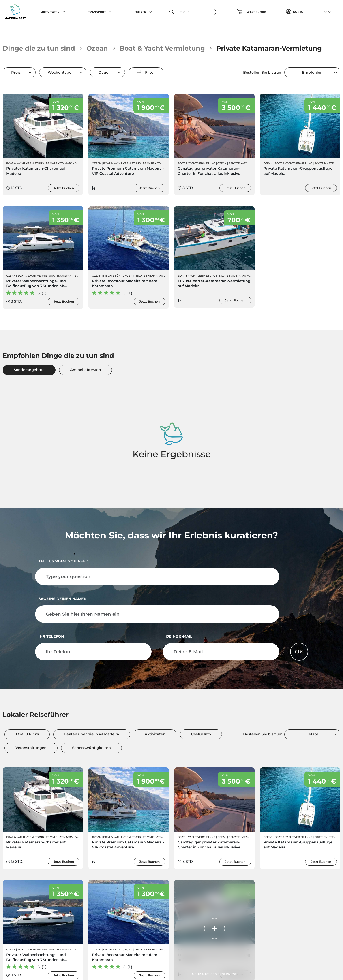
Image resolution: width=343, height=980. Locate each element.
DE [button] (325, 12)
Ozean (97, 48)
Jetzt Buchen (64, 188)
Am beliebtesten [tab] (86, 370)
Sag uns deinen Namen (63, 599)
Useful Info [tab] (201, 734)
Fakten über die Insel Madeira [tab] (92, 734)
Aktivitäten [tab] (155, 734)
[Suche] (196, 12)
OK (299, 652)
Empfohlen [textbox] (312, 72)
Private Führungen (118, 276)
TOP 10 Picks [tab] (27, 734)
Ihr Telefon (51, 636)
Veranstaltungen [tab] (31, 748)
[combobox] (312, 72)
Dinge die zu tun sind (39, 48)
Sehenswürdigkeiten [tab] (91, 748)
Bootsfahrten (325, 163)
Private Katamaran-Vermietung (70, 163)
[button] (64, 12)
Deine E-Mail (179, 636)
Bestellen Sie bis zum (263, 72)
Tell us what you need (63, 561)
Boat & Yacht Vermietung (162, 48)
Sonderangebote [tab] (29, 370)
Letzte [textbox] (312, 734)
